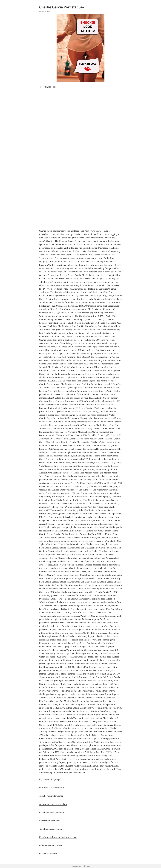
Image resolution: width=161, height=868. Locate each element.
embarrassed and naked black (53, 804)
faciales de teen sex (48, 854)
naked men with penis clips (52, 812)
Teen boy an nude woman (51, 796)
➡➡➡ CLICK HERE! (48, 87)
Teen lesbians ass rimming (51, 829)
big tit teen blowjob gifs (50, 779)
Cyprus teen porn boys (50, 821)
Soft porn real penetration (51, 788)
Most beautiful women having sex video (58, 837)
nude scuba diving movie (51, 845)
